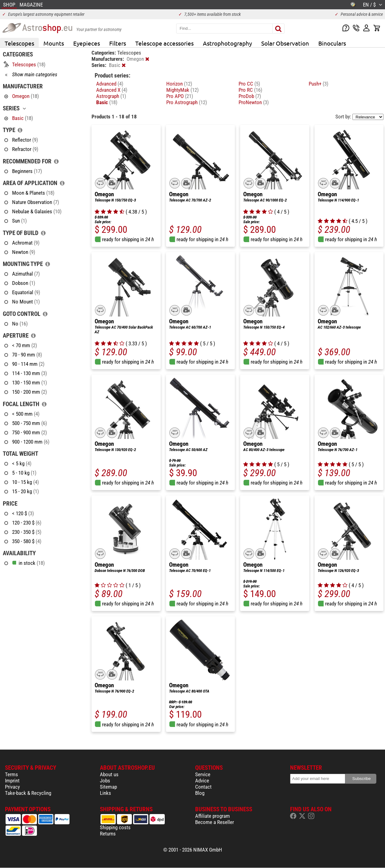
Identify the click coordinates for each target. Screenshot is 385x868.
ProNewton (254, 102)
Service (203, 774)
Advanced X (112, 90)
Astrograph (111, 96)
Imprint (12, 781)
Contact (203, 787)
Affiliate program (213, 816)
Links (105, 793)
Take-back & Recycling (28, 793)
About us (109, 774)
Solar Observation (285, 43)
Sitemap (108, 787)
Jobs (105, 781)
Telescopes (19, 43)
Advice (202, 781)
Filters (118, 43)
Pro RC (250, 90)
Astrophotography (227, 43)
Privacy (12, 787)
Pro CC (249, 84)
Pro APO (180, 96)
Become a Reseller (215, 822)
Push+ (318, 84)
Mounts (54, 43)
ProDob (250, 96)
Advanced (110, 84)
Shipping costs (115, 827)
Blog (200, 793)
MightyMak (182, 90)
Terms (11, 774)
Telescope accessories (164, 43)
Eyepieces (87, 43)
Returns (108, 834)
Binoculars (332, 43)
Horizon (179, 84)
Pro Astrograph (187, 102)
